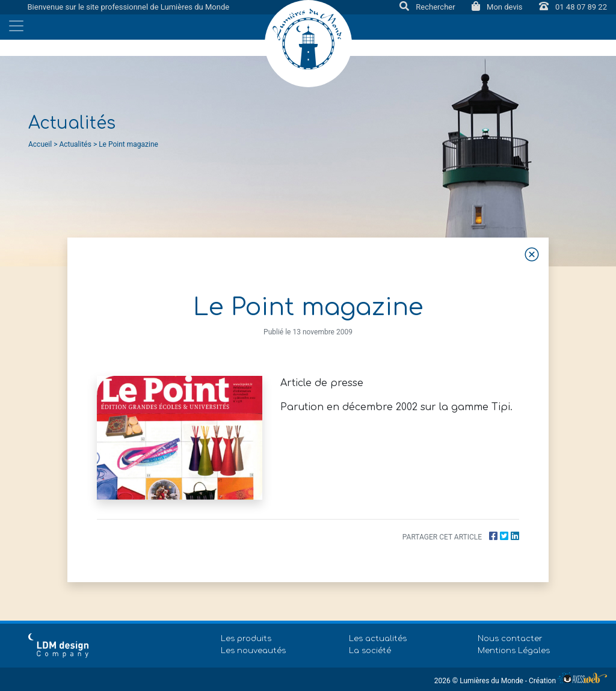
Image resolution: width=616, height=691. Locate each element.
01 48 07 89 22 (573, 7)
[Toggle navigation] (16, 26)
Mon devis (498, 7)
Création (568, 681)
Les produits (246, 639)
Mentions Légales (514, 651)
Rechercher (428, 7)
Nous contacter (510, 639)
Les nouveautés (253, 651)
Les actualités (378, 639)
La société (370, 651)
